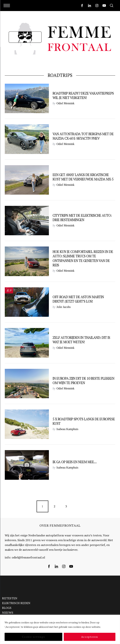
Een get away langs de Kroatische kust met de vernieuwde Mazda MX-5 (83, 177)
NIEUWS (8, 613)
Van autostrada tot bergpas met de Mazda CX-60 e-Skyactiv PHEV (83, 136)
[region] (60, 629)
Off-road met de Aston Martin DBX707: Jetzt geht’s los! (78, 299)
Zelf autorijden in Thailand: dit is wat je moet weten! (81, 340)
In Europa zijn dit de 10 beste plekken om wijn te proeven (83, 381)
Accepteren (90, 637)
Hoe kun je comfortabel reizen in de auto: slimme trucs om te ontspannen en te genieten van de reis (83, 258)
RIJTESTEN (10, 598)
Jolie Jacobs (64, 307)
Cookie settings (33, 637)
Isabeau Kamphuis (68, 429)
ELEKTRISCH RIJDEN (16, 603)
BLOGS (7, 608)
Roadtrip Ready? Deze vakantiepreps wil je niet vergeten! (83, 95)
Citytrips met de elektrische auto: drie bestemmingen (82, 218)
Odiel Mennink (66, 103)
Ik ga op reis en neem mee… (75, 462)
